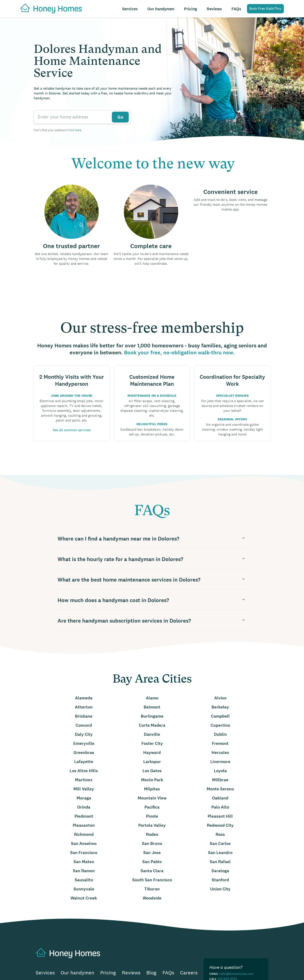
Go (120, 117)
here (78, 130)
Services (130, 9)
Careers (189, 973)
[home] (49, 8)
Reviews (214, 9)
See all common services (72, 430)
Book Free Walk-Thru (265, 9)
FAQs (236, 9)
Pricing (190, 9)
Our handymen (161, 9)
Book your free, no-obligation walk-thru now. (179, 353)
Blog (151, 973)
